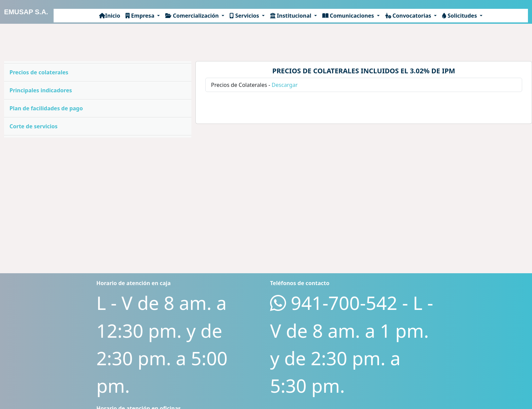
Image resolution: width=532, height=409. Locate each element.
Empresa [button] (141, 16)
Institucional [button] (291, 16)
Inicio (110, 16)
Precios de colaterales (39, 72)
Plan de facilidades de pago (46, 108)
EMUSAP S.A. (26, 12)
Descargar (285, 85)
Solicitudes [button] (460, 16)
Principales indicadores (41, 90)
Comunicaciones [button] (349, 16)
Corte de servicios (34, 126)
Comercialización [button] (193, 16)
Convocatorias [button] (409, 16)
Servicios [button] (245, 16)
